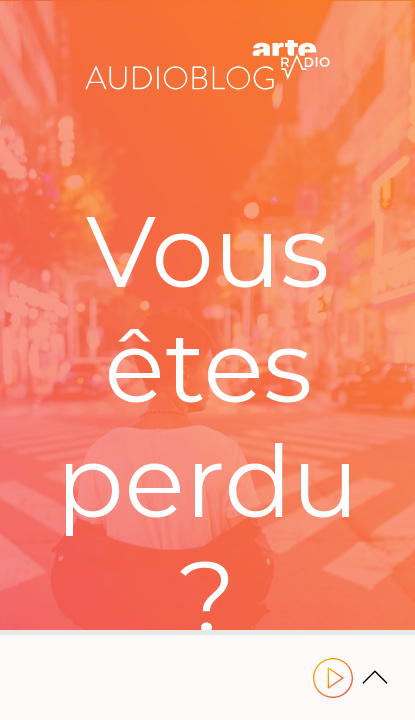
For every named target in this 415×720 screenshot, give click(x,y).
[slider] (207, 632)
